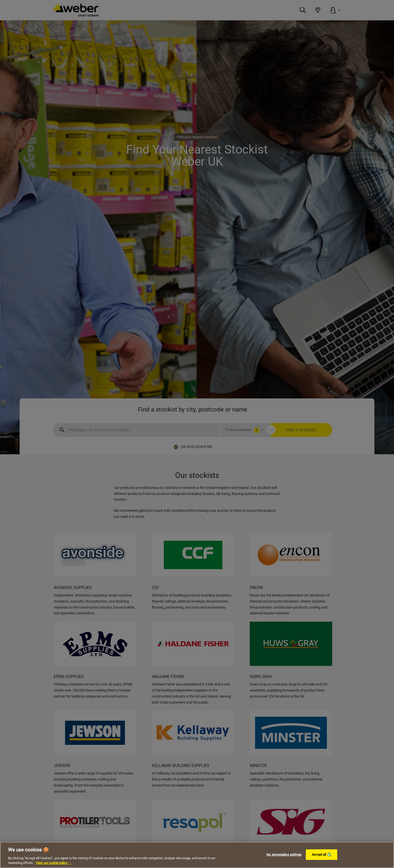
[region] (197, 855)
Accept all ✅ (322, 855)
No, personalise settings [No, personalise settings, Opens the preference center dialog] (284, 855)
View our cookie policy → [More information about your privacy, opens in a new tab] (54, 863)
